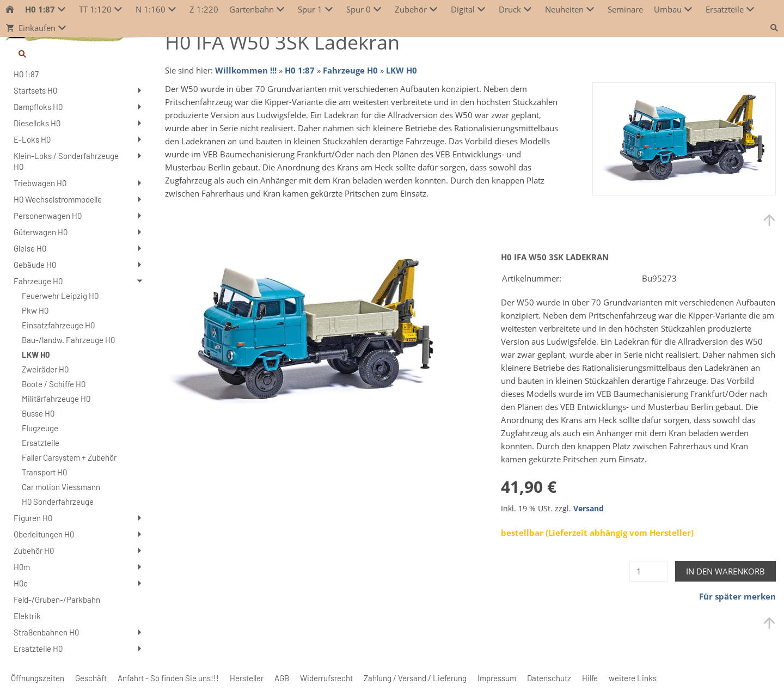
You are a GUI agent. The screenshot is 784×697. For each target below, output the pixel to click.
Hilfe (590, 678)
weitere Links (633, 678)
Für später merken (737, 596)
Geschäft (91, 678)
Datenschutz (549, 678)
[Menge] (648, 571)
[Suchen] (78, 54)
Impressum (497, 678)
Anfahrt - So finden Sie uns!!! (168, 678)
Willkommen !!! (246, 70)
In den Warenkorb (725, 571)
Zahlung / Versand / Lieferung (415, 678)
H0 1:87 (300, 70)
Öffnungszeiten (38, 678)
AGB (282, 678)
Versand (589, 509)
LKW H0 (402, 70)
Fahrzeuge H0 (350, 70)
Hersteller (247, 678)
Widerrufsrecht (326, 678)
